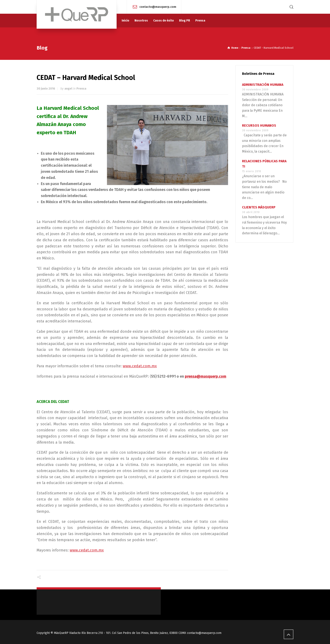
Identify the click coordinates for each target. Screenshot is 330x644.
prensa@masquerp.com (206, 376)
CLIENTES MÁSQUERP (259, 207)
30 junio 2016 (46, 89)
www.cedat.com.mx (140, 366)
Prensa (81, 89)
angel (68, 89)
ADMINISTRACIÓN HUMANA (263, 85)
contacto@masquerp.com (158, 7)
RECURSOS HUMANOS (259, 125)
